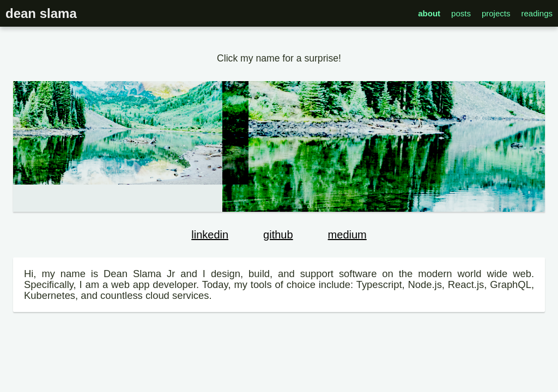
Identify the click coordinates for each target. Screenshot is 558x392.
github (278, 235)
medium (347, 235)
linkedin (210, 235)
